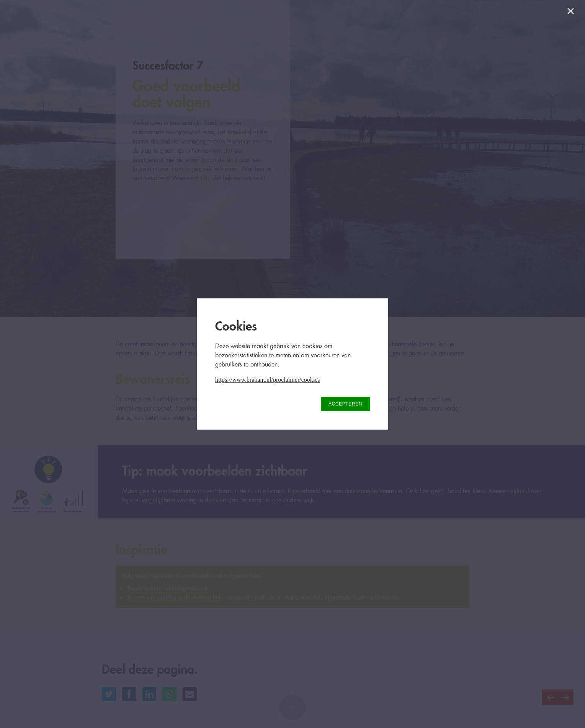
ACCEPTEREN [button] (345, 404)
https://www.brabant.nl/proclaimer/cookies (268, 380)
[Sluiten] (572, 13)
